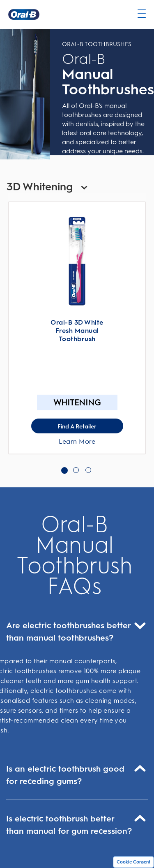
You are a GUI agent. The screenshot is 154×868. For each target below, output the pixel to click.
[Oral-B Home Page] (24, 14)
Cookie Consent (133, 862)
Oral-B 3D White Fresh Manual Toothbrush (77, 331)
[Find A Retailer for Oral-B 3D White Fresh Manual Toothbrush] (77, 426)
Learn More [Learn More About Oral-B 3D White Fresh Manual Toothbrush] (77, 441)
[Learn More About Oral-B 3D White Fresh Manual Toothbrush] (77, 261)
